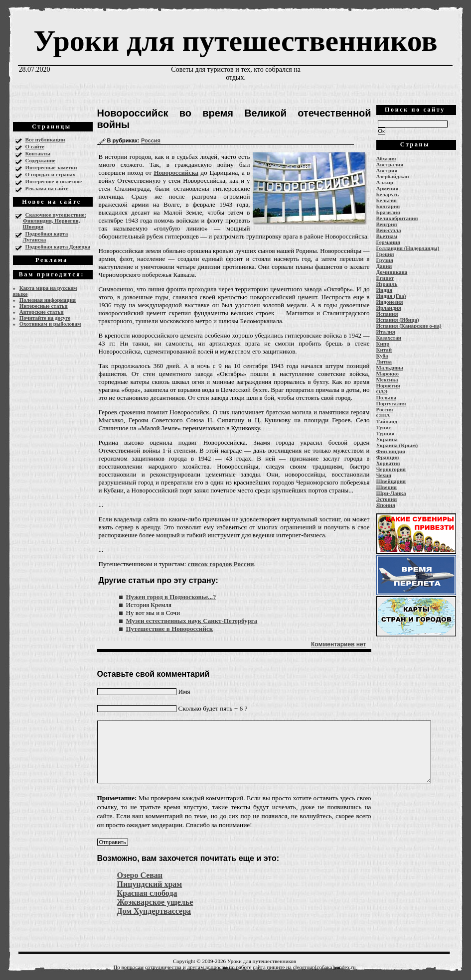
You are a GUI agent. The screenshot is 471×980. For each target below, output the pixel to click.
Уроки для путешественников (235, 41)
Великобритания (397, 218)
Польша (387, 397)
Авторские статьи (42, 312)
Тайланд (387, 421)
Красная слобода (147, 893)
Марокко (388, 373)
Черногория (391, 469)
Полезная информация (48, 300)
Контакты (38, 153)
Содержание (41, 160)
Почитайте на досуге (45, 318)
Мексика (387, 379)
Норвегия (388, 385)
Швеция (387, 487)
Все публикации (45, 139)
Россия (151, 140)
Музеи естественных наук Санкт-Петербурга (192, 621)
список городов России (221, 564)
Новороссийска (176, 173)
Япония (386, 505)
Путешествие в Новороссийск (170, 629)
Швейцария (391, 481)
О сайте (35, 146)
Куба (382, 356)
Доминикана (392, 272)
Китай (384, 350)
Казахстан (389, 338)
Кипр (383, 344)
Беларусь (388, 194)
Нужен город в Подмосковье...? (171, 597)
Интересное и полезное (54, 181)
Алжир (385, 182)
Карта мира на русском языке (45, 291)
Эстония (387, 499)
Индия (385, 290)
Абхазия (386, 158)
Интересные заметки (51, 167)
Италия (386, 332)
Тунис (384, 427)
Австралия (390, 164)
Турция (386, 433)
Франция (388, 457)
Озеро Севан (140, 875)
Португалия (391, 403)
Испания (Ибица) (398, 320)
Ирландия (389, 308)
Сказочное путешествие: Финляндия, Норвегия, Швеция (55, 221)
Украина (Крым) (397, 445)
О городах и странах (51, 174)
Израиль (387, 284)
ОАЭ (382, 391)
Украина (387, 439)
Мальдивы (390, 367)
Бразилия (388, 212)
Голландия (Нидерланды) (408, 248)
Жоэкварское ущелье (155, 902)
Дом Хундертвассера (154, 911)
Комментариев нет (338, 644)
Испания (387, 314)
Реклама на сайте (47, 188)
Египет (385, 278)
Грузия (385, 260)
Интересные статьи (44, 306)
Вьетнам (387, 236)
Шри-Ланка (391, 493)
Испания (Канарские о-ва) (409, 326)
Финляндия (391, 451)
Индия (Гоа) (391, 296)
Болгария (388, 206)
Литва (384, 362)
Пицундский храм (150, 884)
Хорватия (388, 463)
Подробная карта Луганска (46, 237)
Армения (388, 188)
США (383, 415)
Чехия (384, 475)
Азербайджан (393, 176)
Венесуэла (389, 230)
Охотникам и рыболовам (50, 324)
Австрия (387, 170)
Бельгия (387, 200)
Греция (385, 254)
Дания (384, 266)
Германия (389, 242)
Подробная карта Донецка (58, 246)
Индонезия (390, 302)
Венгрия (387, 224)
